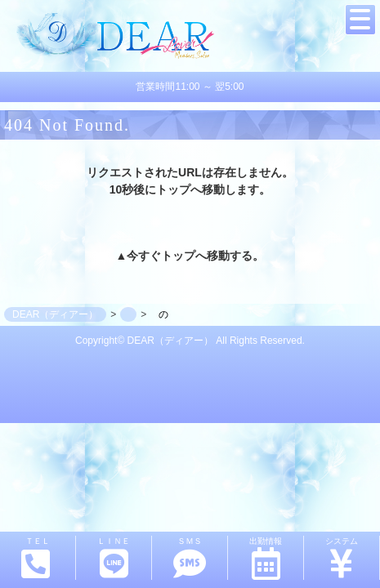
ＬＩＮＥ (114, 558)
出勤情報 (266, 558)
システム (342, 558)
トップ (178, 256)
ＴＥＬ (36, 558)
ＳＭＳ (190, 558)
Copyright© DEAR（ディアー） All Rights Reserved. (190, 341)
